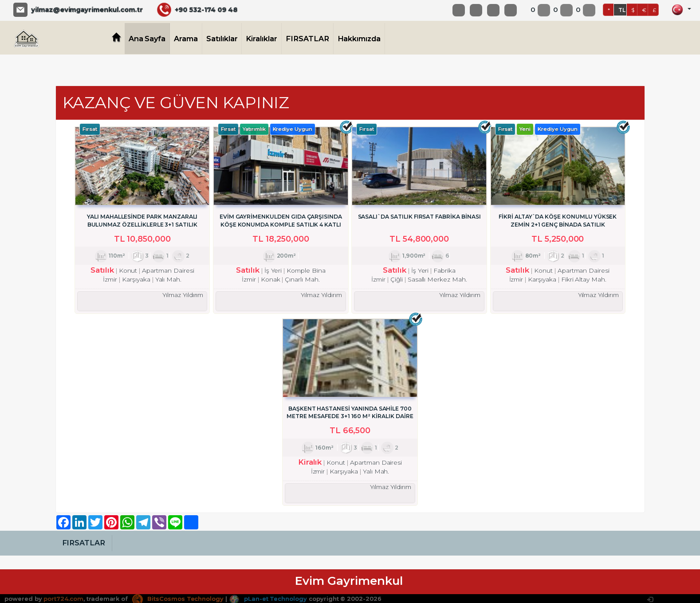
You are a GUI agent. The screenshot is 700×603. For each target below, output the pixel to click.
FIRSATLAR (307, 39)
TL (622, 10)
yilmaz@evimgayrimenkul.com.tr (87, 10)
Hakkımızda (359, 39)
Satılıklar (222, 39)
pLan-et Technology (268, 598)
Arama (186, 39)
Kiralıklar (262, 39)
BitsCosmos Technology (178, 598)
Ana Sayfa (147, 39)
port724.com (63, 598)
